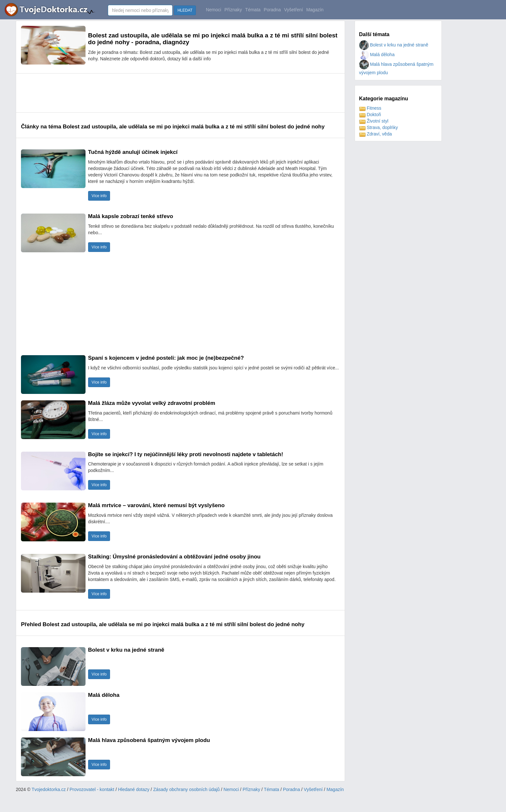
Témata (253, 10)
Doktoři (370, 115)
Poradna (272, 10)
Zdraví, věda (376, 134)
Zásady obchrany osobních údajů (187, 789)
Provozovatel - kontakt (92, 789)
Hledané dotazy (134, 789)
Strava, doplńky (379, 127)
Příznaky (233, 10)
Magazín (315, 10)
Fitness (370, 108)
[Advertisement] (138, 93)
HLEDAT (185, 10)
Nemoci (213, 10)
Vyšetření (293, 10)
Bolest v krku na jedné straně (394, 45)
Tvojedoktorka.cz (49, 789)
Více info (99, 196)
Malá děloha (377, 55)
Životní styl (374, 121)
